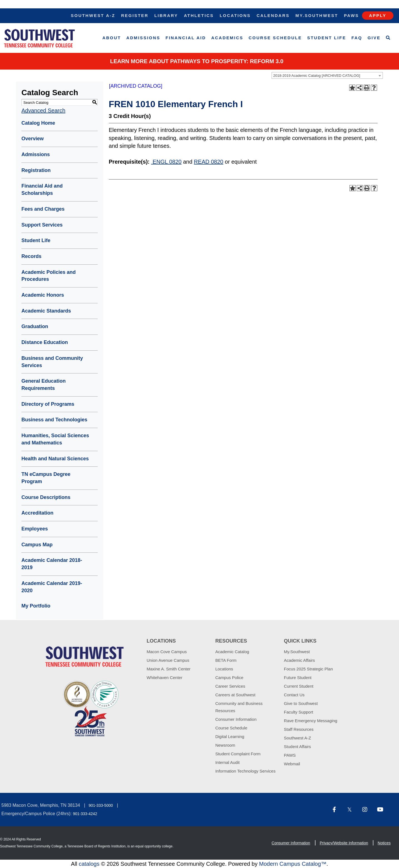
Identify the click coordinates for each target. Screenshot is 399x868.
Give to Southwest (301, 703)
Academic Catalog (232, 652)
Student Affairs (297, 747)
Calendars (273, 15)
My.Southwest (317, 15)
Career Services (230, 686)
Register (135, 15)
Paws (351, 15)
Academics (227, 38)
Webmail (292, 764)
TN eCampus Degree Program (46, 478)
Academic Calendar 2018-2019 (52, 564)
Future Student (298, 678)
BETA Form (226, 660)
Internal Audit (228, 762)
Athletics (199, 15)
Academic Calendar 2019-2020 (52, 587)
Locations (235, 15)
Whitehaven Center (164, 678)
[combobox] (327, 75)
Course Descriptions (46, 497)
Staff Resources (299, 729)
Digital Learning (230, 737)
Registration (36, 170)
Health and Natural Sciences (55, 459)
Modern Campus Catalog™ (293, 864)
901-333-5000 (101, 805)
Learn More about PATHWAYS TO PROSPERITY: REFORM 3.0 (197, 61)
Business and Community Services (52, 362)
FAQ (357, 38)
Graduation (35, 326)
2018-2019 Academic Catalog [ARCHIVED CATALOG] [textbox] (317, 76)
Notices (384, 843)
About (112, 38)
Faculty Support (298, 712)
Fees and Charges (43, 209)
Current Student (299, 686)
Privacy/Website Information (344, 843)
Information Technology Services (246, 771)
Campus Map (37, 545)
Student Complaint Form (238, 754)
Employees (35, 529)
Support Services (42, 225)
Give (374, 38)
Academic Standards (46, 311)
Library (166, 15)
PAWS (290, 755)
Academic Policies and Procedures (49, 276)
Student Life (327, 38)
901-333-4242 (85, 814)
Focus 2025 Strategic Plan (308, 669)
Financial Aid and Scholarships (42, 190)
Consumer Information (236, 719)
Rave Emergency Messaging (311, 721)
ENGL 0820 (166, 162)
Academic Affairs (299, 660)
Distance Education (45, 342)
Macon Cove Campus (167, 652)
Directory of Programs (48, 404)
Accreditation (37, 513)
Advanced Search (43, 110)
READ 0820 (209, 162)
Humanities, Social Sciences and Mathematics (55, 439)
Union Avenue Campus (168, 660)
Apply (378, 15)
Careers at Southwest (235, 695)
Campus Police (229, 678)
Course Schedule (275, 38)
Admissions (143, 38)
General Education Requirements (44, 385)
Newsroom (225, 745)
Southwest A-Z (93, 15)
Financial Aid (186, 38)
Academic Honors (43, 295)
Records (31, 256)
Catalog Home (38, 123)
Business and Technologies (54, 420)
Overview (33, 139)
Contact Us (294, 695)
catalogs (89, 864)
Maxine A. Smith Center (169, 669)
